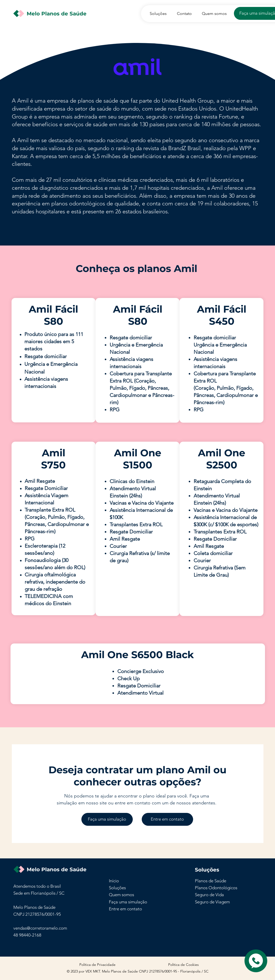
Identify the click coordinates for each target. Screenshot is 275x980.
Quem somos (121, 895)
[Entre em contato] (167, 819)
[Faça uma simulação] (107, 819)
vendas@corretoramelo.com (40, 928)
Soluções (117, 888)
